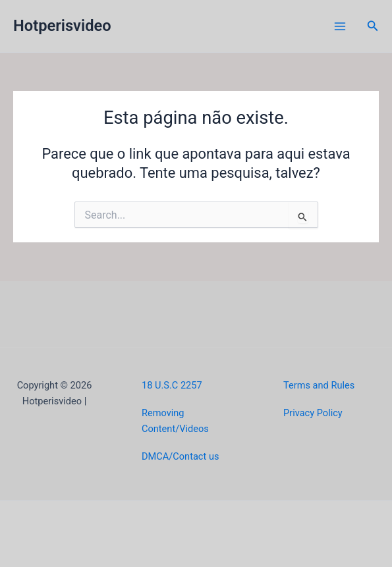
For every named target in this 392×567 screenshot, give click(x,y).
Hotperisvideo (62, 26)
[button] (373, 26)
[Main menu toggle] (340, 26)
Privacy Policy (313, 413)
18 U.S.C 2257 (172, 385)
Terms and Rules (319, 385)
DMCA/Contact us (180, 456)
